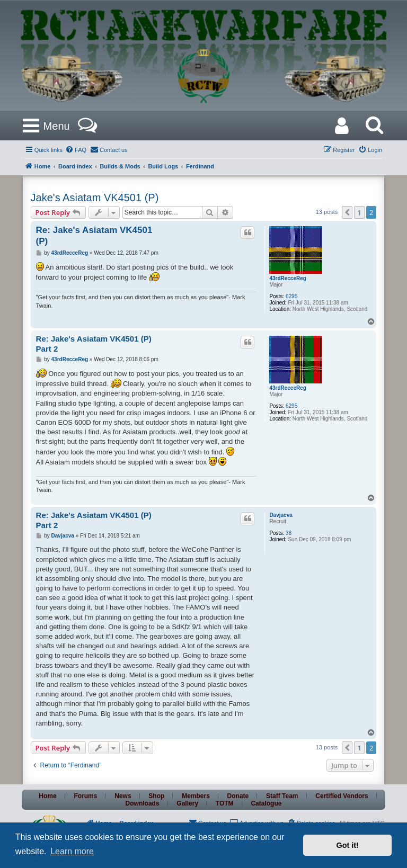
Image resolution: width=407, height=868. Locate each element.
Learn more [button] (72, 851)
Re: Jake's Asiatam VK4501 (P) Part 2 (94, 344)
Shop (156, 796)
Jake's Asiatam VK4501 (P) (95, 198)
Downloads (143, 803)
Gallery (187, 803)
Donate (238, 796)
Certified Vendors (342, 796)
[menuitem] (76, 150)
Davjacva (281, 515)
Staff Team (282, 796)
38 (289, 533)
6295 (291, 296)
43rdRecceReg (287, 278)
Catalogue (266, 803)
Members (196, 796)
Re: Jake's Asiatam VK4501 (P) (94, 236)
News (123, 796)
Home (47, 796)
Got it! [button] (348, 845)
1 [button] (359, 212)
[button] (347, 212)
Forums (85, 796)
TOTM (225, 803)
